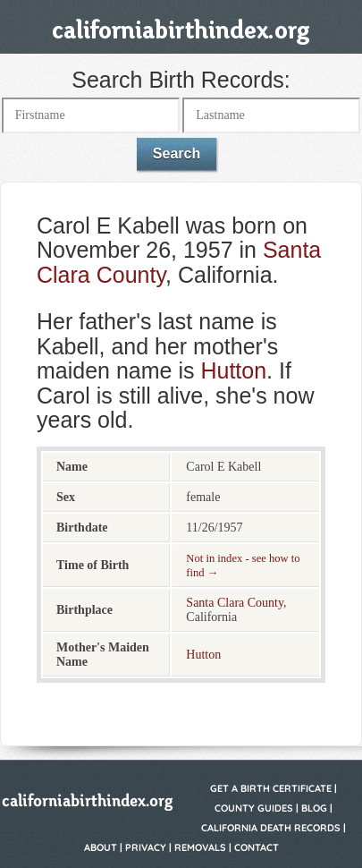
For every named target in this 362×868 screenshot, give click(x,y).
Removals (200, 847)
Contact (257, 847)
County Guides (254, 808)
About (101, 847)
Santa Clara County (235, 603)
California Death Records (271, 828)
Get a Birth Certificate (271, 788)
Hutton (233, 370)
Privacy (146, 847)
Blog (314, 808)
